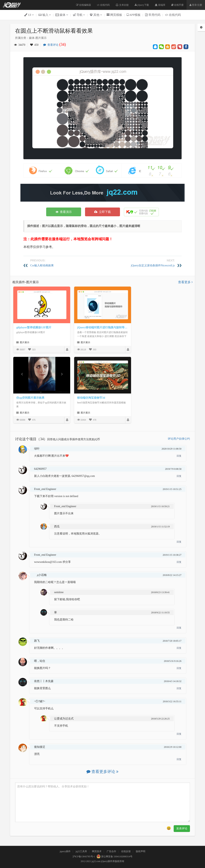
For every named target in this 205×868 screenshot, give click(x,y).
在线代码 (103, 5)
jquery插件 (65, 851)
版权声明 (141, 851)
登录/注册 (196, 5)
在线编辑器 (84, 5)
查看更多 (185, 282)
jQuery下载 (142, 5)
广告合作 (111, 851)
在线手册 (177, 5)
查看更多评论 (102, 772)
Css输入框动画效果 (42, 265)
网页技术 (97, 851)
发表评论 (182, 828)
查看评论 (56, 45)
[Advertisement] (102, 193)
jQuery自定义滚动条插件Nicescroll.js (153, 265)
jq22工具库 (81, 851)
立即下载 (102, 212)
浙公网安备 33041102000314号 (114, 857)
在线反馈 (126, 851)
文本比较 (122, 5)
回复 (179, 456)
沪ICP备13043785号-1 (84, 857)
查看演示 (64, 212)
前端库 (160, 5)
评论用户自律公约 (179, 439)
